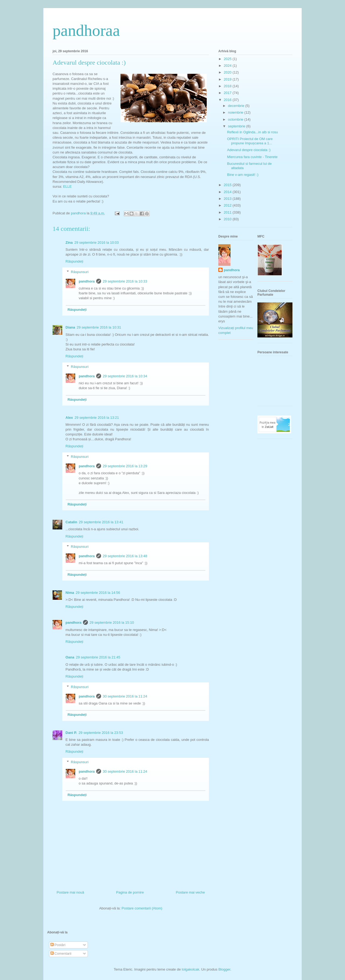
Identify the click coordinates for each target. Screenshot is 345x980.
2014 (228, 192)
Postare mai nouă (70, 892)
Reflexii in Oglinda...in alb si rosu (252, 132)
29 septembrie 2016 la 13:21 (97, 418)
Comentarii (61, 953)
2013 (228, 199)
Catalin (71, 522)
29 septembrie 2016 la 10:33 (125, 281)
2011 (228, 212)
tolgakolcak (190, 969)
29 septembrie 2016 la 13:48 (125, 556)
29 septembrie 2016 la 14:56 (98, 593)
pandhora (87, 281)
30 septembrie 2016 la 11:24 (125, 696)
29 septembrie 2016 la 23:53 (101, 733)
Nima (70, 593)
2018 (228, 86)
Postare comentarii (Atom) (142, 908)
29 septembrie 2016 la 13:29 (125, 466)
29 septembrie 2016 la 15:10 (112, 622)
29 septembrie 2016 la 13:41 (101, 522)
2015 (228, 185)
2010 (228, 219)
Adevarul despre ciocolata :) (249, 150)
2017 (228, 93)
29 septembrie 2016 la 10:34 (125, 376)
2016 (228, 100)
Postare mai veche (190, 892)
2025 (228, 59)
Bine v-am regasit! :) (243, 175)
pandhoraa (86, 30)
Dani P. (71, 733)
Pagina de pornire (130, 892)
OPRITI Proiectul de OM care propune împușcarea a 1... (250, 141)
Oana (70, 657)
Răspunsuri (80, 272)
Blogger (224, 969)
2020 (228, 72)
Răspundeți (74, 261)
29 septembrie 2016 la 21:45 (98, 657)
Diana (70, 327)
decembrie (237, 106)
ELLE (67, 186)
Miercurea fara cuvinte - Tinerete (252, 157)
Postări (58, 945)
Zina (69, 243)
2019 (228, 79)
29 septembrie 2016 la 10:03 (97, 243)
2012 (228, 205)
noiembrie (236, 112)
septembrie (237, 126)
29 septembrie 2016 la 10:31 (99, 327)
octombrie (236, 119)
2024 (228, 66)
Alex (69, 418)
